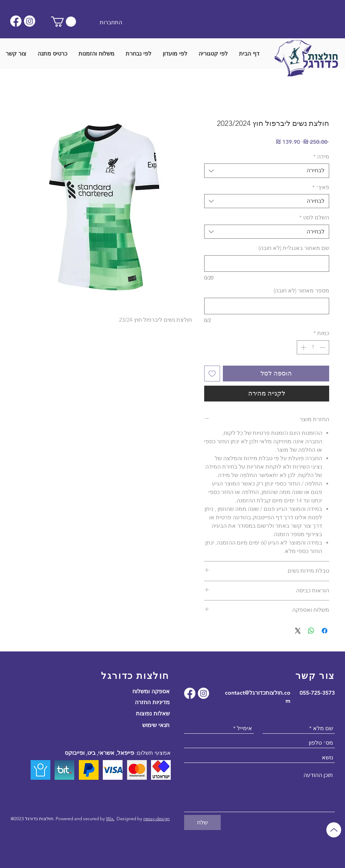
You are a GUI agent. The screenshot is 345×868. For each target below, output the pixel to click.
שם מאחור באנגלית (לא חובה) (294, 248)
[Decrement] (323, 347)
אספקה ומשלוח (151, 691)
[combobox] (267, 171)
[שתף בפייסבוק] (325, 631)
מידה (321, 157)
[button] (64, 22)
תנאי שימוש (156, 725)
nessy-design (156, 819)
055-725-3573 (317, 693)
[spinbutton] (313, 347)
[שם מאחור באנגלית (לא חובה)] (267, 263)
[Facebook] (16, 21)
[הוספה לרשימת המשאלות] (212, 374)
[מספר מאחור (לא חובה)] (267, 306)
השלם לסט (314, 217)
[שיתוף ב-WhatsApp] (311, 631)
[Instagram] (30, 21)
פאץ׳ (321, 187)
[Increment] (303, 347)
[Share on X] (298, 631)
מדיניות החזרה (152, 702)
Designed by (130, 819)
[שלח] (202, 822)
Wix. (110, 819)
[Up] (334, 830)
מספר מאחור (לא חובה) (301, 291)
